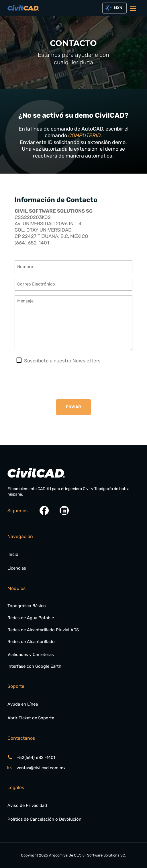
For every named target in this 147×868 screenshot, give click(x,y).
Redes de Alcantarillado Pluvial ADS (43, 630)
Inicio (13, 554)
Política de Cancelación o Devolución (44, 819)
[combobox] (115, 8)
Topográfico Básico (27, 606)
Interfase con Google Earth (34, 666)
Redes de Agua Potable (31, 618)
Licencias (17, 568)
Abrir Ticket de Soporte (31, 718)
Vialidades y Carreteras (31, 655)
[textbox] (117, 8)
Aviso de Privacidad (27, 805)
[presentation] (58, 382)
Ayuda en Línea (23, 704)
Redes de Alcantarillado (31, 642)
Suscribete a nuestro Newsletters (62, 361)
